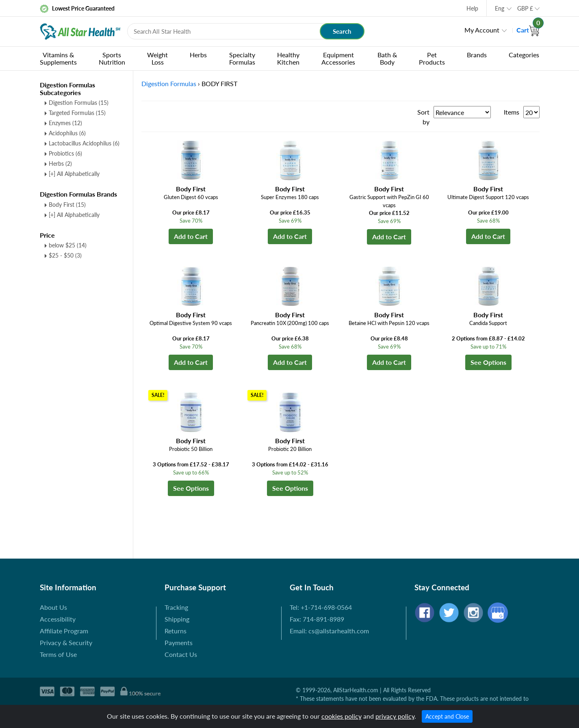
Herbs (198, 55)
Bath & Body (387, 58)
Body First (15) (67, 205)
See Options (488, 362)
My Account (482, 30)
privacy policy (395, 716)
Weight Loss (157, 58)
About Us (53, 607)
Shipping (177, 619)
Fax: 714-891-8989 (317, 619)
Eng (500, 8)
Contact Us (181, 654)
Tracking (176, 607)
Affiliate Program (64, 631)
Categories (524, 55)
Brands (477, 55)
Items (512, 112)
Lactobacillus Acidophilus (84, 143)
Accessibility (58, 619)
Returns (176, 631)
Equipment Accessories (338, 58)
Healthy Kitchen (288, 58)
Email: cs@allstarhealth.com (329, 631)
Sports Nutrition (112, 58)
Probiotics (65, 153)
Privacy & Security (66, 642)
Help (472, 8)
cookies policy (342, 716)
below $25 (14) (68, 245)
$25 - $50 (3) (65, 255)
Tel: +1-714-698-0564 (321, 607)
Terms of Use (58, 654)
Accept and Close (447, 716)
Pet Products (432, 58)
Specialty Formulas (242, 58)
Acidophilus (67, 133)
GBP (525, 8)
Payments (179, 642)
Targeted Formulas (77, 113)
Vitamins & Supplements (58, 58)
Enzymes (65, 123)
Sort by (423, 117)
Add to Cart (191, 236)
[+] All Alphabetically (74, 174)
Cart (528, 30)
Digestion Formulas (79, 103)
